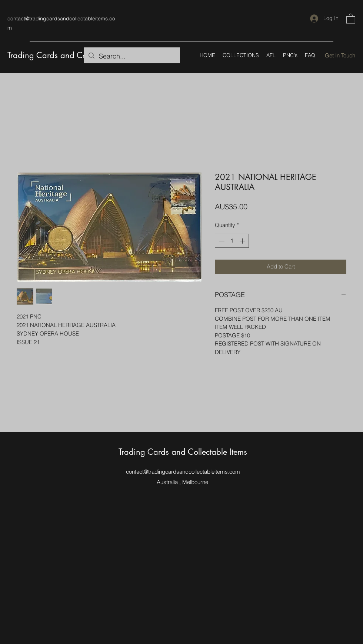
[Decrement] (221, 241)
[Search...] (132, 56)
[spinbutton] (232, 241)
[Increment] (243, 241)
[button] (351, 18)
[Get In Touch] (340, 55)
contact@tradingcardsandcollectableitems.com (183, 472)
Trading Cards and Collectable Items (72, 55)
